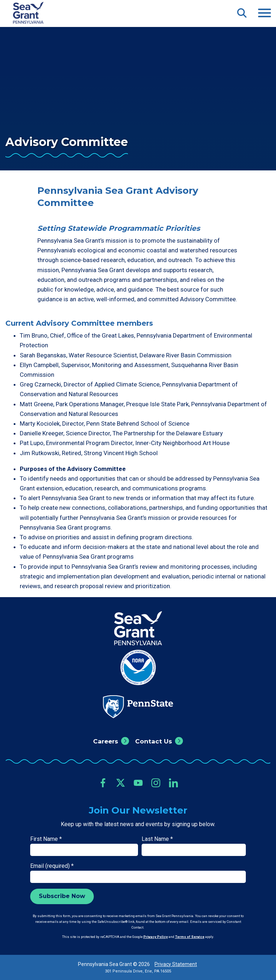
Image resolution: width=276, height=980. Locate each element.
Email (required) (52, 866)
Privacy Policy (156, 937)
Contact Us (154, 741)
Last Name (157, 839)
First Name (46, 839)
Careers (106, 741)
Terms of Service (190, 937)
